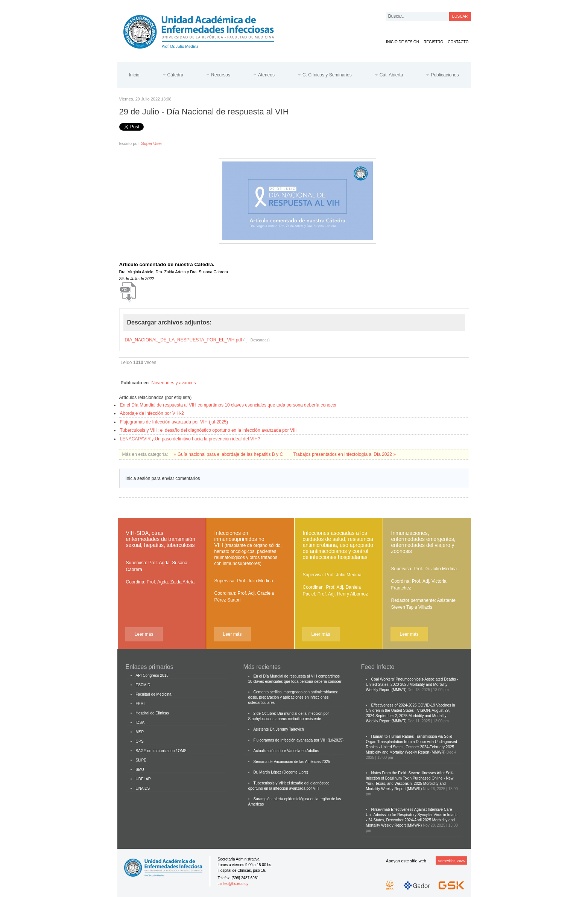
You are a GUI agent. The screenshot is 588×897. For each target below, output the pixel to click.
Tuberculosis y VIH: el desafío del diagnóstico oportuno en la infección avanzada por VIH (209, 430)
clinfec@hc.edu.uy (233, 884)
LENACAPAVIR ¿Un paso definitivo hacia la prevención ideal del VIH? (190, 439)
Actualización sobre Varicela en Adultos (286, 751)
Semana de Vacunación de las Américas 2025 (292, 762)
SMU (140, 770)
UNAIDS (143, 788)
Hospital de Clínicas (152, 713)
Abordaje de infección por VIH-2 (152, 413)
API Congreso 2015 (152, 675)
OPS (140, 741)
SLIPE (141, 760)
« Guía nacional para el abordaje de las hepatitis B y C (229, 454)
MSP (140, 732)
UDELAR (144, 779)
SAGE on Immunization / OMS (161, 751)
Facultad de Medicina (154, 694)
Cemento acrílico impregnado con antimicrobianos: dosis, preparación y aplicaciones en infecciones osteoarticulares (293, 697)
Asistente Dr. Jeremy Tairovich (279, 729)
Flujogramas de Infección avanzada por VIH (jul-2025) (174, 422)
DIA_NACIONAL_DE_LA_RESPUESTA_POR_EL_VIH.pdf (184, 340)
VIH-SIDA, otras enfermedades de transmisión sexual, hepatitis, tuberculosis (161, 539)
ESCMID (143, 685)
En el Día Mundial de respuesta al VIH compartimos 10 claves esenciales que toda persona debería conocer (228, 405)
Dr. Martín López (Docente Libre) (281, 772)
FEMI (140, 704)
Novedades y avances (174, 383)
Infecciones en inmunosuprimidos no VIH (248, 548)
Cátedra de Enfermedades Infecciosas (205, 30)
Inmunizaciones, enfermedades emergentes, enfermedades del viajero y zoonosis (423, 542)
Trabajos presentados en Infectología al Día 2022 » (344, 454)
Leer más (144, 634)
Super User (152, 143)
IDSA (140, 723)
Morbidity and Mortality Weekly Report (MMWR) (406, 752)
